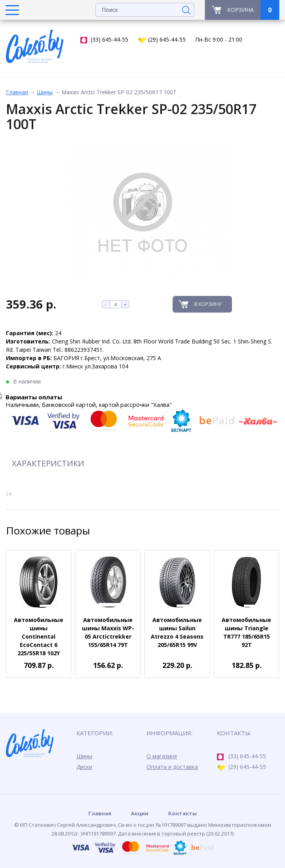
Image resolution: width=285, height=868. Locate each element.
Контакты (182, 813)
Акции (140, 813)
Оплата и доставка (172, 767)
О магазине (162, 756)
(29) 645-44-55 (162, 40)
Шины (45, 92)
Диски (84, 767)
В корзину (208, 304)
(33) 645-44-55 (104, 40)
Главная (17, 92)
